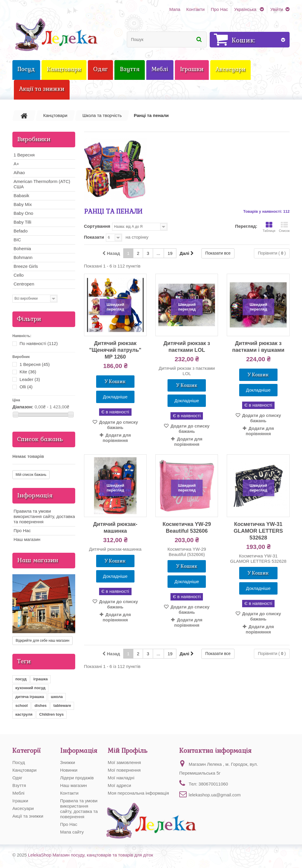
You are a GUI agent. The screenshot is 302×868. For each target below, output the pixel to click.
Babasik (21, 195)
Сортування (97, 226)
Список (284, 227)
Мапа (175, 9)
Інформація (35, 495)
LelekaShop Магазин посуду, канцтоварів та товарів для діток (91, 855)
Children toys (51, 714)
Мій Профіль (128, 751)
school (22, 706)
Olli (26, 387)
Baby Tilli (22, 222)
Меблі (18, 793)
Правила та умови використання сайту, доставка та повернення (44, 516)
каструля (24, 714)
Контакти (195, 9)
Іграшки (20, 801)
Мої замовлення (124, 762)
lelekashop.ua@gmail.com (215, 795)
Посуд (19, 762)
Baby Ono (23, 213)
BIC (17, 240)
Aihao (19, 173)
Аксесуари (23, 808)
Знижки (68, 762)
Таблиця (269, 227)
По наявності (39, 343)
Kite (28, 372)
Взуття (19, 785)
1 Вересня (24, 155)
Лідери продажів (77, 778)
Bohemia (22, 249)
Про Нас (219, 9)
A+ (16, 164)
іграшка (41, 679)
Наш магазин (27, 539)
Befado (21, 231)
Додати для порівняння (117, 438)
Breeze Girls (26, 266)
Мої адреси (119, 785)
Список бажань (40, 439)
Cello (19, 275)
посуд (21, 679)
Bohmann (23, 257)
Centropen (24, 284)
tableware (62, 706)
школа (57, 697)
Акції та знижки (28, 816)
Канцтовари (24, 770)
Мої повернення (124, 770)
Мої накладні (121, 778)
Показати (94, 237)
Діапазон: (23, 407)
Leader (30, 379)
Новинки (69, 770)
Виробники (34, 139)
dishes (41, 706)
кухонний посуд (30, 688)
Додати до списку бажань (118, 425)
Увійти (277, 9)
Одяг (17, 778)
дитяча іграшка (30, 697)
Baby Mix (23, 204)
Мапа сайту (72, 832)
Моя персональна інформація (138, 793)
